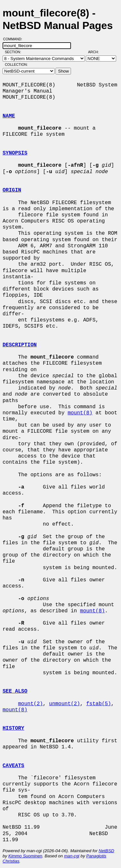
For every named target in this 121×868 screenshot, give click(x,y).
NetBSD (106, 851)
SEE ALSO (15, 691)
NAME (9, 116)
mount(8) (80, 413)
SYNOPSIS (15, 153)
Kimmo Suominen (25, 856)
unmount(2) (65, 704)
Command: (15, 39)
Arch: (96, 52)
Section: (14, 52)
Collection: (16, 64)
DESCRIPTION (20, 345)
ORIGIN (12, 190)
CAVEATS (13, 766)
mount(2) (30, 704)
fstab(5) (99, 704)
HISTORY (13, 728)
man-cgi (71, 856)
